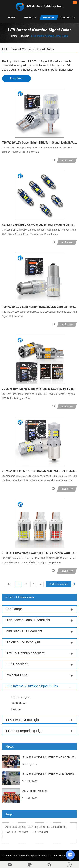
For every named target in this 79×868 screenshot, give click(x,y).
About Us (30, 17)
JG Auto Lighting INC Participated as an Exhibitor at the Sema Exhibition (50, 757)
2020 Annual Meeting (35, 791)
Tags (9, 814)
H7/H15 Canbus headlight (25, 653)
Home (11, 17)
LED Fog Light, (36, 827)
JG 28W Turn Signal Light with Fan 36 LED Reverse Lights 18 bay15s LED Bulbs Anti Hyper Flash (40, 389)
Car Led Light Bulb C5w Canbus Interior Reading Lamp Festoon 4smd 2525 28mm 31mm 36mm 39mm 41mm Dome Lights (40, 225)
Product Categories (20, 597)
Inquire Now (67, 160)
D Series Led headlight (23, 642)
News (10, 746)
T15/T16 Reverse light (22, 720)
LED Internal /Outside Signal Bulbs (49, 36)
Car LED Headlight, (17, 832)
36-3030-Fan (19, 703)
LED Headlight (17, 664)
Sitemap (63, 856)
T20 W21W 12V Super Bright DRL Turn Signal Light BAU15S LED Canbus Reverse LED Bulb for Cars (40, 143)
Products (49, 17)
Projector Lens (17, 675)
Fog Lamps (14, 609)
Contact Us (68, 17)
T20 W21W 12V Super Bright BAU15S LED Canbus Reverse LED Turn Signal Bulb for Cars (40, 307)
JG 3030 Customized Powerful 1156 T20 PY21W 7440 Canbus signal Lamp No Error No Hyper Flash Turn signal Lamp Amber (40, 553)
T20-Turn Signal (21, 697)
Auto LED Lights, (16, 827)
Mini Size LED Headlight (24, 631)
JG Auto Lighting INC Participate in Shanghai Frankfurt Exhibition (50, 774)
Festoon (16, 709)
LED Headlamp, (57, 827)
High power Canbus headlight (28, 620)
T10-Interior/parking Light (25, 731)
